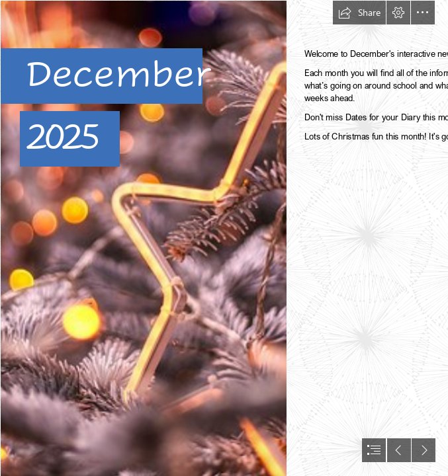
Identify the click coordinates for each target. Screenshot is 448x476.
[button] (359, 13)
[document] (224, 238)
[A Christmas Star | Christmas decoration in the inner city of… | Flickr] (143, 238)
